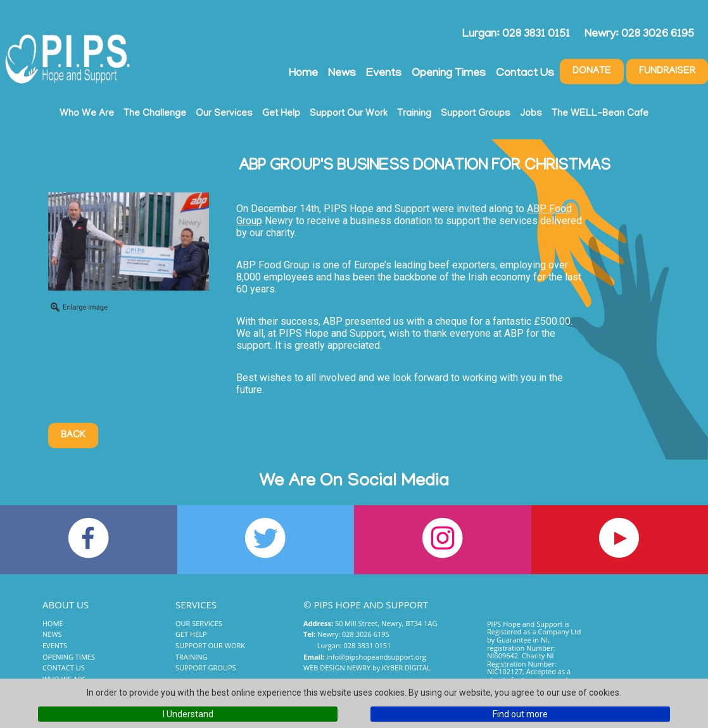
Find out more (520, 714)
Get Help (281, 114)
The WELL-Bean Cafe (600, 114)
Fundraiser (667, 72)
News (342, 74)
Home (303, 74)
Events (384, 74)
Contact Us (525, 74)
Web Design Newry (337, 668)
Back (73, 436)
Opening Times (449, 74)
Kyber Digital (406, 668)
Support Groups (476, 114)
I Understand (188, 714)
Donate (592, 72)
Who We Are (87, 114)
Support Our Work (349, 114)
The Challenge (155, 114)
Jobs (531, 114)
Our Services (224, 114)
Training (414, 114)
